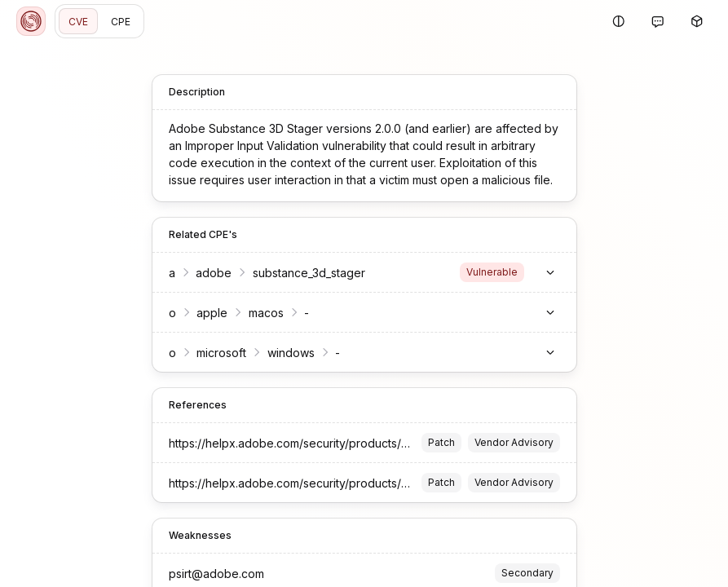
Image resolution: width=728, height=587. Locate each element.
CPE (121, 22)
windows (291, 353)
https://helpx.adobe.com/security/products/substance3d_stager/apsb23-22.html (382, 443)
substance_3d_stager (309, 273)
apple (212, 313)
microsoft (221, 353)
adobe (214, 273)
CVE (78, 22)
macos (266, 313)
